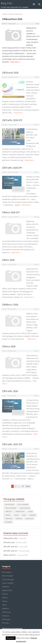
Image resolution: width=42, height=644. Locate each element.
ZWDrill (5, 598)
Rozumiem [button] (11, 638)
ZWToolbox (6, 619)
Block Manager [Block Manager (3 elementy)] (23, 504)
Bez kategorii (7, 572)
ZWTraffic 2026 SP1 (10, 551)
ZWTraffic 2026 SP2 (10, 547)
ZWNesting (6, 612)
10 (23, 486)
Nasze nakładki (8, 583)
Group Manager (8, 579)
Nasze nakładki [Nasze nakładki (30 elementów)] (25, 508)
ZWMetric (6, 609)
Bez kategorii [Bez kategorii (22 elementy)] (10, 504)
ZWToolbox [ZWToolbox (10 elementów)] (30, 519)
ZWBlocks (6, 587)
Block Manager (8, 576)
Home (5, 14)
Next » (28, 486)
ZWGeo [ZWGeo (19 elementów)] (17, 515)
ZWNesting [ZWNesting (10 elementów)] (9, 519)
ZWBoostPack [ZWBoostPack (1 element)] (20, 511)
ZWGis (4, 605)
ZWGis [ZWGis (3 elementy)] (24, 515)
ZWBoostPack (7, 590)
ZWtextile (6, 616)
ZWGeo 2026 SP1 (10, 555)
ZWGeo (5, 601)
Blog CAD (7, 3)
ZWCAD (5, 594)
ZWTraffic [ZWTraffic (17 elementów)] (9, 522)
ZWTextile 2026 (9, 542)
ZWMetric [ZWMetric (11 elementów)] (33, 515)
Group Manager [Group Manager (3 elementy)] (11, 508)
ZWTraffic (6, 623)
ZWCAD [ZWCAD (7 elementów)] (31, 511)
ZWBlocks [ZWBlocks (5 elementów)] (9, 511)
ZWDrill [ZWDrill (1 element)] (8, 515)
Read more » (15, 62)
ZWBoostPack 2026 (12, 19)
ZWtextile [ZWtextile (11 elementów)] (19, 519)
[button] (35, 4)
